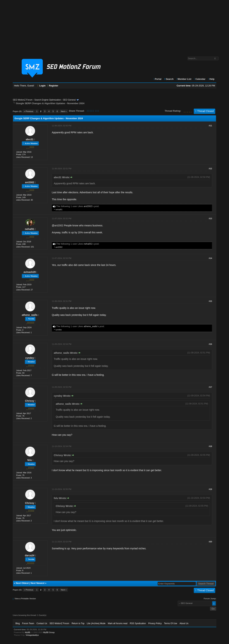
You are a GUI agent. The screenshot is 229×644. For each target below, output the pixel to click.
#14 (210, 258)
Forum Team (28, 623)
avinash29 (30, 272)
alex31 (30, 139)
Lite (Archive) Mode (96, 623)
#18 (210, 446)
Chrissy (30, 401)
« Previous (29, 111)
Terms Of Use (171, 623)
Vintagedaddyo (32, 635)
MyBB (28, 632)
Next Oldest (22, 583)
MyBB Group (49, 632)
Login (42, 86)
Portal (157, 79)
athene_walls (30, 315)
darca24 (30, 555)
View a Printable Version (25, 599)
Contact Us (42, 623)
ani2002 (30, 182)
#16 (210, 344)
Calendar (200, 79)
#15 (210, 301)
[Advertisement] (114, 26)
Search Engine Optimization (48, 100)
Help (211, 79)
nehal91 (59, 210)
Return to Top (78, 623)
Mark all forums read (118, 623)
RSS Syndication (138, 623)
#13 (210, 218)
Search (169, 79)
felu (30, 460)
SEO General (69, 100)
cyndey (59, 330)
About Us (184, 623)
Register (53, 86)
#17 (210, 387)
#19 (210, 489)
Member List (184, 79)
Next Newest (37, 583)
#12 (210, 169)
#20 (210, 542)
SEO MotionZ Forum (23, 100)
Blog (18, 623)
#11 (210, 126)
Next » (64, 111)
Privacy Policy (155, 623)
